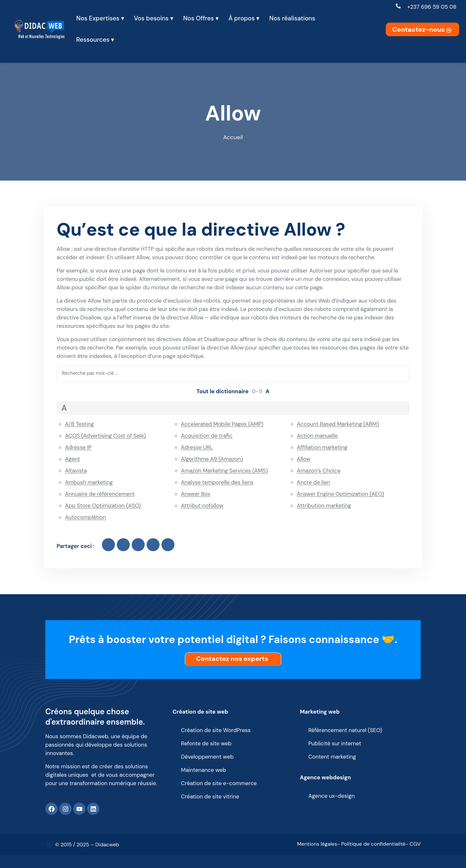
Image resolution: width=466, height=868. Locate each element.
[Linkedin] (93, 809)
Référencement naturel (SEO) (345, 730)
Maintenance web (203, 770)
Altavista (76, 471)
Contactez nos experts (234, 659)
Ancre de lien (313, 482)
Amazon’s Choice (319, 471)
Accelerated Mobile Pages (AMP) (222, 424)
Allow (304, 459)
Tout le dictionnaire (222, 391)
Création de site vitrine (210, 796)
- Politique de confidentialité (371, 844)
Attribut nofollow (202, 506)
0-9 (257, 391)
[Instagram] (65, 809)
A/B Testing (80, 424)
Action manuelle (317, 436)
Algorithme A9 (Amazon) (212, 459)
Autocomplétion (86, 517)
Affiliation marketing (322, 447)
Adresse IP (78, 447)
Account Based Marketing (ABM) (338, 424)
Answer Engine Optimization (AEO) (340, 494)
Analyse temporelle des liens (217, 482)
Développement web (207, 757)
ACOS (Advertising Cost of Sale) (105, 436)
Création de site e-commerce (219, 783)
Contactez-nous (423, 29)
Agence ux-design (332, 796)
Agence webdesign (326, 777)
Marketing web (320, 712)
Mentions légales (317, 844)
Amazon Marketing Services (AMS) (224, 471)
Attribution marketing (324, 506)
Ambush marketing (89, 482)
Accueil (233, 137)
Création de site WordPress (216, 730)
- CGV (413, 844)
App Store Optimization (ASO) (103, 506)
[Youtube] (79, 809)
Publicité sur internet (335, 743)
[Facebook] (51, 809)
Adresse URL (197, 447)
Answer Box (196, 494)
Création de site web (200, 712)
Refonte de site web (206, 743)
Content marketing (332, 757)
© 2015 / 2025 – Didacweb (87, 845)
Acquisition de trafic (207, 436)
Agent (73, 459)
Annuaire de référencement (100, 494)
